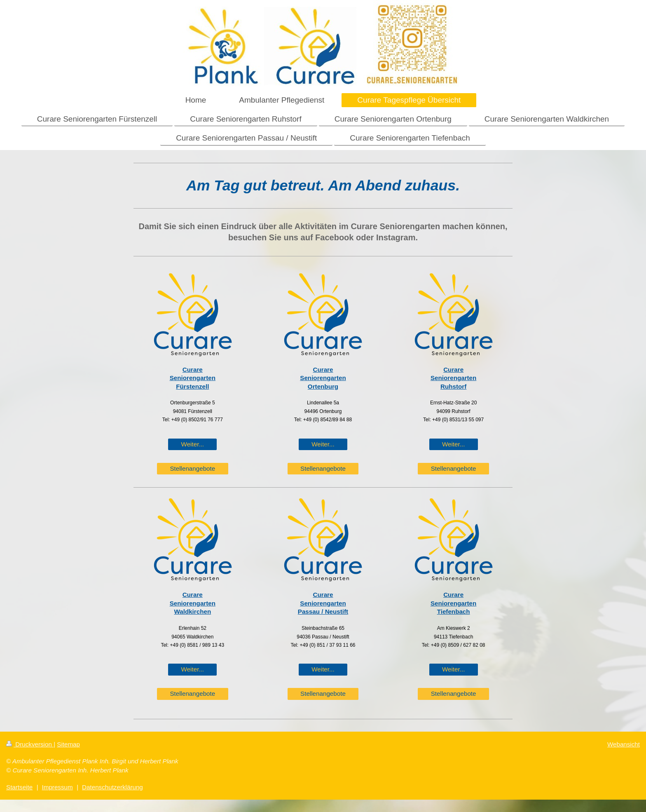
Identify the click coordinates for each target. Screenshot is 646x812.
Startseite (19, 787)
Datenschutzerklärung (112, 787)
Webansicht (624, 744)
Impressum (57, 787)
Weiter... (193, 444)
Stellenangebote (192, 468)
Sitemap (68, 744)
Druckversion (30, 744)
